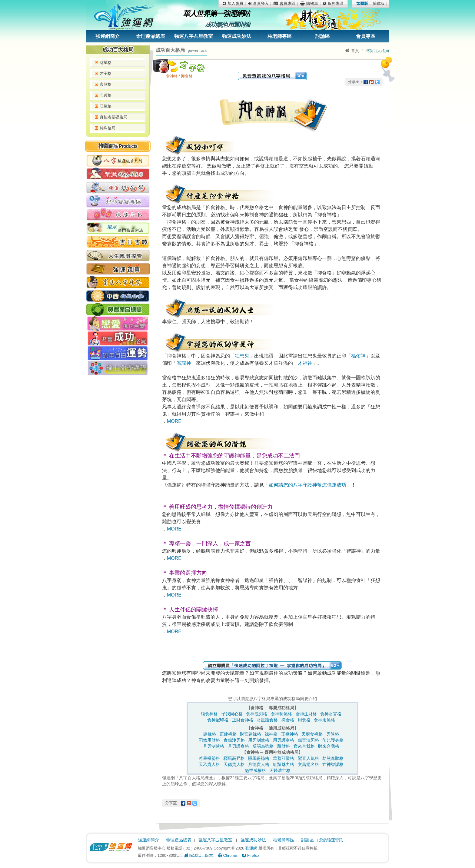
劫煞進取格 (333, 758)
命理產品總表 (151, 36)
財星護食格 (267, 720)
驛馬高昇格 (234, 758)
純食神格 (209, 714)
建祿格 (210, 734)
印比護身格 (333, 740)
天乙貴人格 (209, 764)
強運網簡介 (108, 36)
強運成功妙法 (237, 36)
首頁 (352, 51)
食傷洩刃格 (234, 740)
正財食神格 (243, 720)
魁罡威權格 (255, 770)
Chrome (228, 855)
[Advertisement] (118, 471)
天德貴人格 (234, 764)
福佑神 (358, 356)
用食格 (304, 720)
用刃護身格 (284, 740)
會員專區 (366, 36)
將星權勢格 (209, 758)
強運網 (251, 848)
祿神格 (271, 734)
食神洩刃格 (257, 714)
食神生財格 (306, 714)
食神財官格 (331, 714)
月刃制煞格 (214, 746)
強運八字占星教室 (194, 36)
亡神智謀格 (333, 764)
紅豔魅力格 (284, 764)
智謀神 (184, 363)
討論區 (323, 36)
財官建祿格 (251, 734)
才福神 (305, 363)
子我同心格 (232, 714)
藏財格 (284, 746)
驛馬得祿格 (259, 758)
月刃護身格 (238, 746)
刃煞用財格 (209, 740)
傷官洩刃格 (308, 740)
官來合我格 (304, 746)
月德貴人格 (259, 764)
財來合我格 (329, 746)
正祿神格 (290, 734)
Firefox (251, 855)
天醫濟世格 (280, 770)
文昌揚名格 (308, 764)
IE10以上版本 (199, 855)
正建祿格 (228, 734)
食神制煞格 (281, 714)
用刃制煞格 (259, 740)
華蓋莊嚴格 (284, 758)
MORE (174, 421)
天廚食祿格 (312, 734)
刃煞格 (333, 734)
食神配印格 (218, 720)
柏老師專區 (280, 36)
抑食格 (288, 720)
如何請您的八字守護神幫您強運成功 (307, 485)
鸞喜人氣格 (308, 758)
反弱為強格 (263, 746)
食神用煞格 (324, 720)
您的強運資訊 (331, 840)
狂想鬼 (242, 356)
